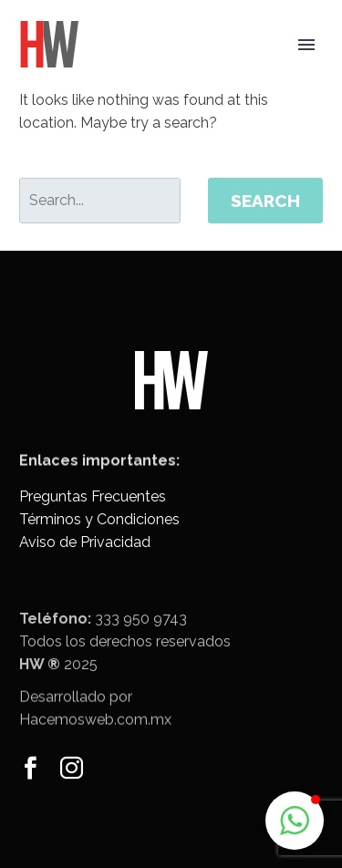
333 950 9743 (141, 632)
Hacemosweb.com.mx (95, 729)
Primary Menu (306, 45)
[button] (295, 821)
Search (265, 201)
